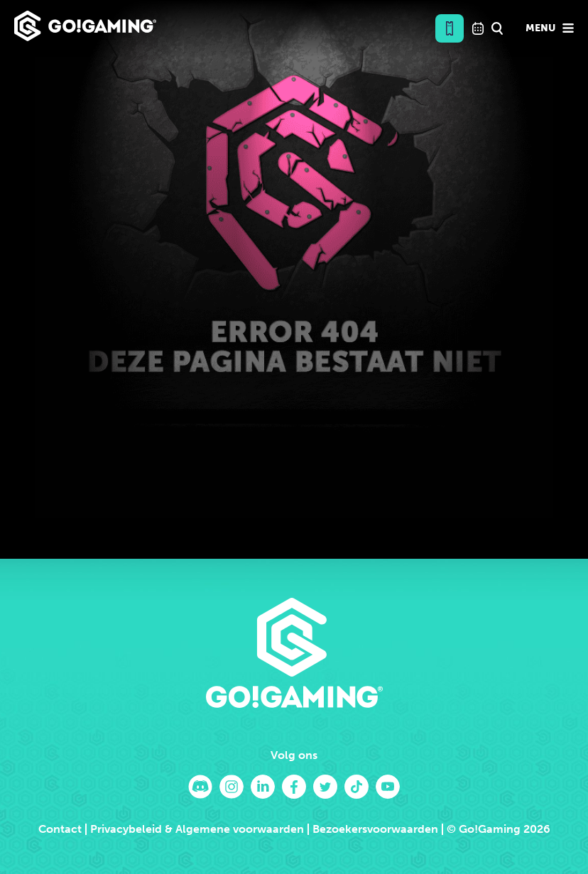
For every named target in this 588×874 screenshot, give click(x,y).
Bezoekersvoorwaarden (375, 829)
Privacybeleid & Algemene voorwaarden (197, 829)
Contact (60, 829)
